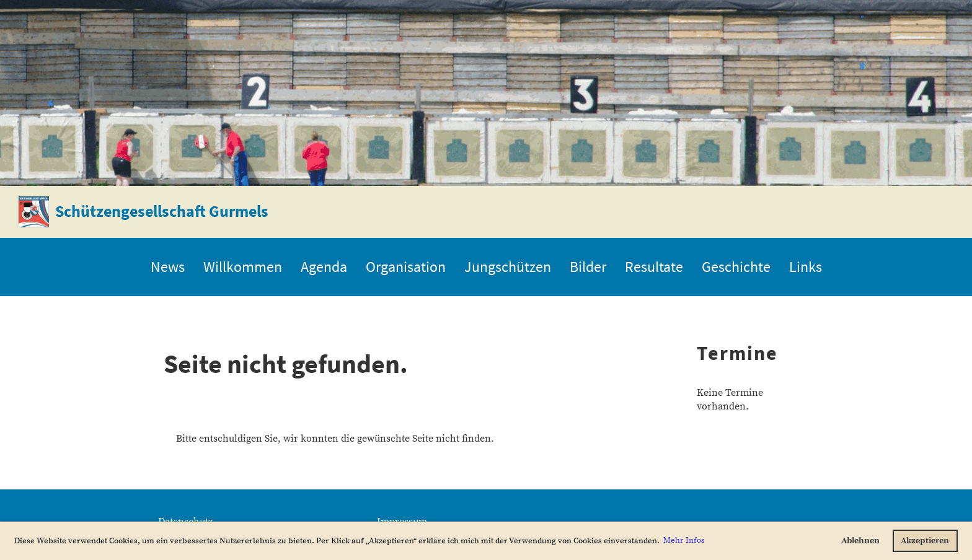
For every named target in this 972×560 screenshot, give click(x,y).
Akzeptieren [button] (925, 541)
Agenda (324, 267)
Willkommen (243, 267)
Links (806, 267)
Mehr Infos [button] (684, 540)
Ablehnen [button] (860, 541)
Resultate (654, 267)
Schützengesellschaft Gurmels (162, 211)
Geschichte (736, 267)
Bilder (588, 267)
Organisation (406, 267)
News (168, 267)
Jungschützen (508, 267)
